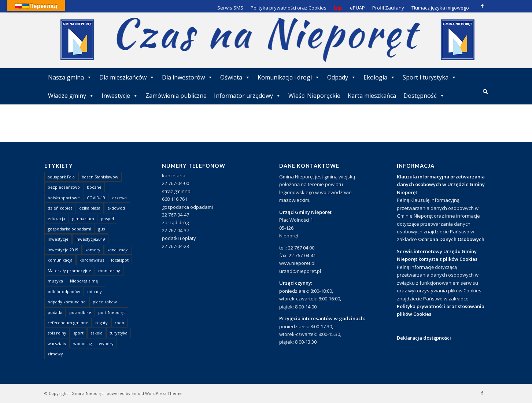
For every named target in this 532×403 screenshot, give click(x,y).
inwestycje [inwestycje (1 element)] (58, 239)
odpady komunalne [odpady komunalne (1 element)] (67, 302)
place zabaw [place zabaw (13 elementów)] (105, 302)
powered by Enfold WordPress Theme (144, 393)
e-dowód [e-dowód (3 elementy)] (116, 208)
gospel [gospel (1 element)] (108, 219)
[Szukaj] (485, 91)
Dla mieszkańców (127, 77)
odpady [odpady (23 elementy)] (95, 291)
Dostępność (424, 96)
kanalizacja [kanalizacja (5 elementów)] (118, 250)
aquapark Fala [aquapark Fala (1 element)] (61, 177)
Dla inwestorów (187, 77)
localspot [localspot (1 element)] (120, 260)
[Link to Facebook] (482, 5)
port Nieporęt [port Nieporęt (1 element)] (112, 312)
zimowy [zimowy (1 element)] (55, 354)
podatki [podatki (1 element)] (55, 312)
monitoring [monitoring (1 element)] (109, 271)
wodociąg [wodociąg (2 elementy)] (83, 343)
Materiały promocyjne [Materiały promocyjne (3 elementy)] (69, 271)
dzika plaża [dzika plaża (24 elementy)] (90, 208)
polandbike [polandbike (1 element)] (80, 312)
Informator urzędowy (247, 96)
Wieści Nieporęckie (314, 96)
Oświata (235, 77)
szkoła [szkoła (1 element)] (97, 333)
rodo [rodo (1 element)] (119, 323)
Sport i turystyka (430, 77)
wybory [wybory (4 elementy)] (106, 343)
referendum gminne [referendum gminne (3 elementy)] (68, 323)
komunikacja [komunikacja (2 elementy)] (60, 260)
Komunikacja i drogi (289, 77)
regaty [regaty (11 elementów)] (101, 323)
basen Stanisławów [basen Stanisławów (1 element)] (100, 177)
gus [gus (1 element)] (101, 229)
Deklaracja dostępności (424, 338)
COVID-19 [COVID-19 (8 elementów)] (96, 198)
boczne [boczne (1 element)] (94, 187)
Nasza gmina (70, 77)
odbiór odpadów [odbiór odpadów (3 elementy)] (64, 291)
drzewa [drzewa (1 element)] (119, 198)
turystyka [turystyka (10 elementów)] (119, 333)
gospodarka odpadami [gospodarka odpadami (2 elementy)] (69, 229)
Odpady (342, 77)
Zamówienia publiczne (176, 96)
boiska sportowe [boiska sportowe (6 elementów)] (64, 198)
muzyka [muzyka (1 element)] (55, 281)
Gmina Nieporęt (87, 393)
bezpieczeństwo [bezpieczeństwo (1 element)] (64, 187)
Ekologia (379, 77)
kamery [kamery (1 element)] (93, 250)
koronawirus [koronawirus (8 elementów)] (92, 260)
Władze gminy (71, 96)
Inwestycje (120, 96)
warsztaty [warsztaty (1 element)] (57, 343)
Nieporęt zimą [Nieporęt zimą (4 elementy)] (84, 281)
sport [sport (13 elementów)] (78, 333)
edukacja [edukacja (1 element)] (56, 219)
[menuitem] (485, 92)
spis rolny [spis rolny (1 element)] (57, 333)
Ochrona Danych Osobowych (451, 239)
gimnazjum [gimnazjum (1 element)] (83, 219)
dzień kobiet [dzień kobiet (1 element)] (60, 208)
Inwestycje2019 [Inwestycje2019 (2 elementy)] (90, 239)
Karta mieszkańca (372, 96)
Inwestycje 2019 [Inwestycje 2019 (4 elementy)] (63, 250)
